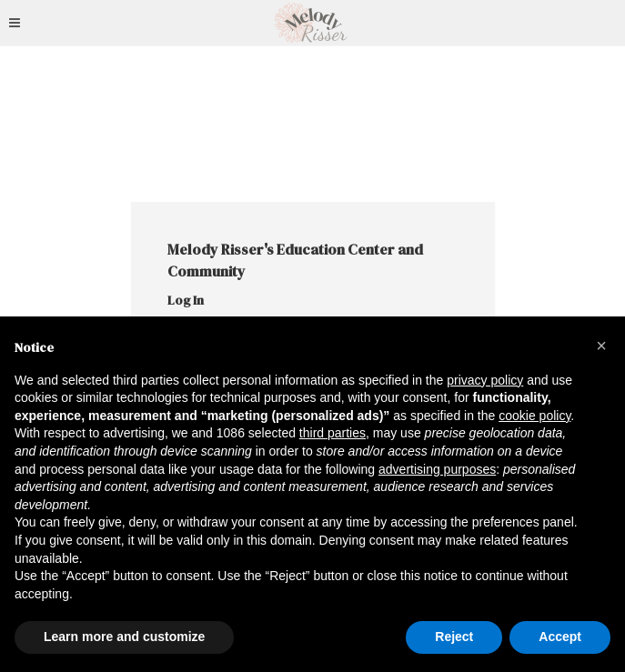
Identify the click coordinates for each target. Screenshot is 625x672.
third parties (333, 433)
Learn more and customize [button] (124, 637)
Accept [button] (560, 637)
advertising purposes (437, 469)
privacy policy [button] (485, 380)
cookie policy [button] (534, 416)
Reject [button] (454, 637)
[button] (601, 346)
